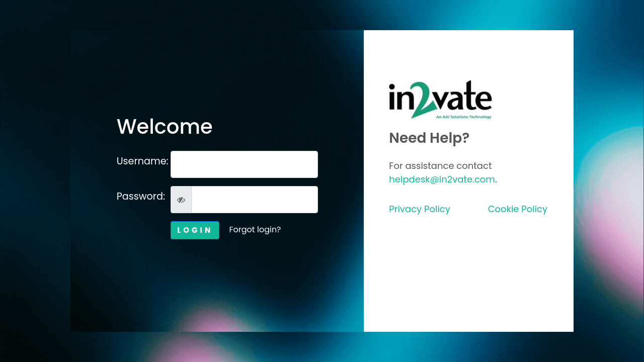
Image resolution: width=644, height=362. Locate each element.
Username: (140, 161)
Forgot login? (255, 230)
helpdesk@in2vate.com (442, 179)
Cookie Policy (518, 209)
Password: (140, 196)
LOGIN (195, 230)
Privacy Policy (420, 209)
